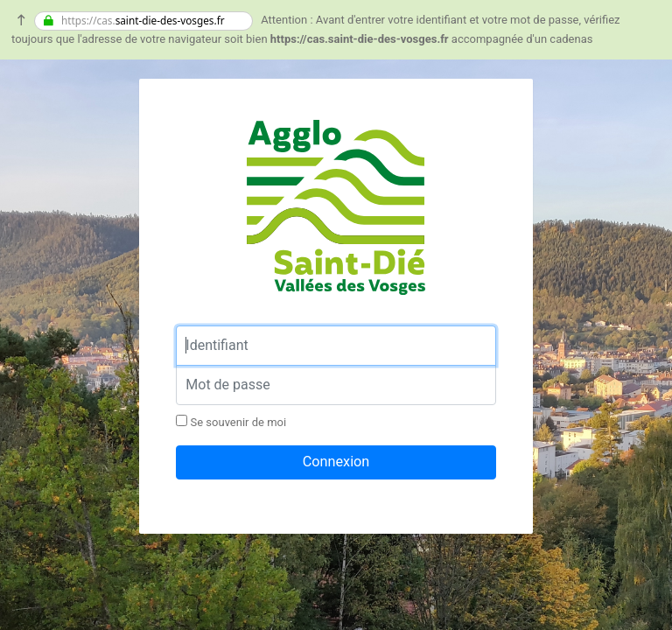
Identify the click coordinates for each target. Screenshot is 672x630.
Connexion (336, 462)
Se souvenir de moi (231, 422)
